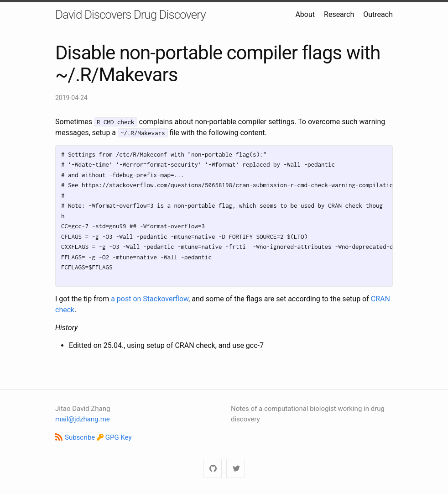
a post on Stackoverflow (150, 299)
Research (339, 14)
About (305, 14)
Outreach (378, 14)
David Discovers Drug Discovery (130, 15)
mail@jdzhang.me (83, 419)
